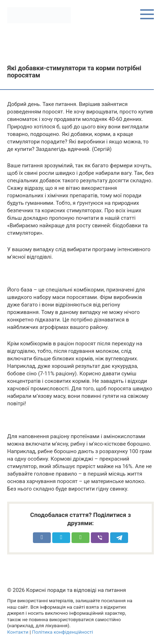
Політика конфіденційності (62, 632)
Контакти (18, 632)
